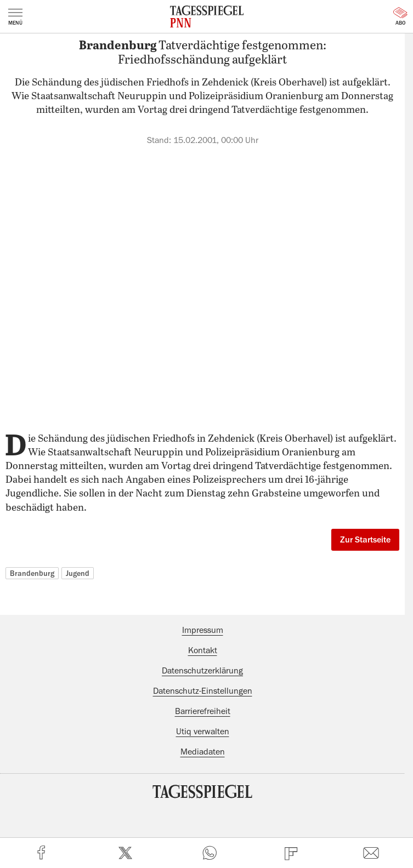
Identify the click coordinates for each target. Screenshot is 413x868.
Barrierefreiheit (203, 711)
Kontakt (203, 650)
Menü (15, 17)
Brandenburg (32, 573)
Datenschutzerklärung (202, 671)
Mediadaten (203, 752)
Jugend (78, 573)
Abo (400, 16)
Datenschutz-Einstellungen (203, 691)
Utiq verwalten (203, 732)
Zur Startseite (365, 540)
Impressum (203, 630)
